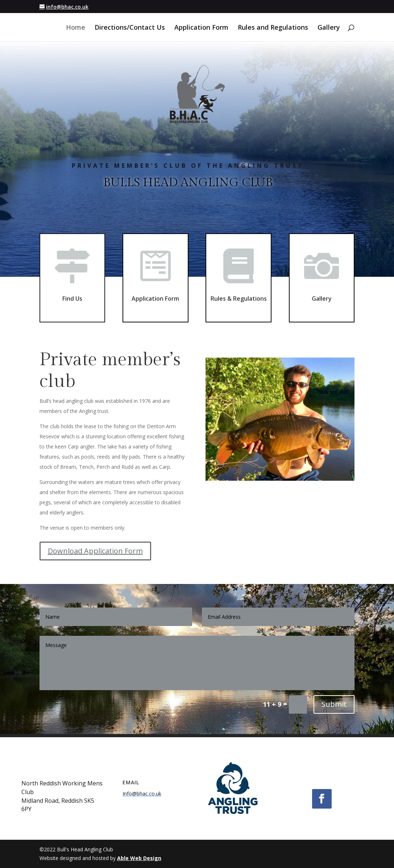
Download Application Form (95, 551)
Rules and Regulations (273, 28)
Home (76, 28)
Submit (334, 704)
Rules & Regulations (239, 293)
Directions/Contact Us (130, 28)
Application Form (201, 28)
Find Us (72, 296)
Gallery (329, 28)
